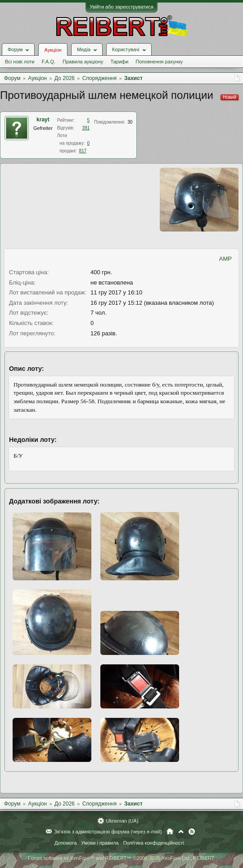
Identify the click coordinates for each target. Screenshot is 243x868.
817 (83, 151)
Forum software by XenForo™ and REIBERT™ (121, 858)
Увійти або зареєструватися (121, 7)
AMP (225, 259)
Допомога (65, 843)
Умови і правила (100, 843)
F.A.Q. (48, 62)
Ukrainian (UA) (122, 821)
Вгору (181, 832)
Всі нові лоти (20, 62)
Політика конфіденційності (154, 843)
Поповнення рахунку (159, 62)
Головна (170, 832)
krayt (43, 120)
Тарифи (120, 62)
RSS (192, 832)
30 (130, 122)
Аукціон (53, 50)
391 (86, 128)
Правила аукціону (83, 62)
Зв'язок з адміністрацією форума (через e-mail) (108, 832)
